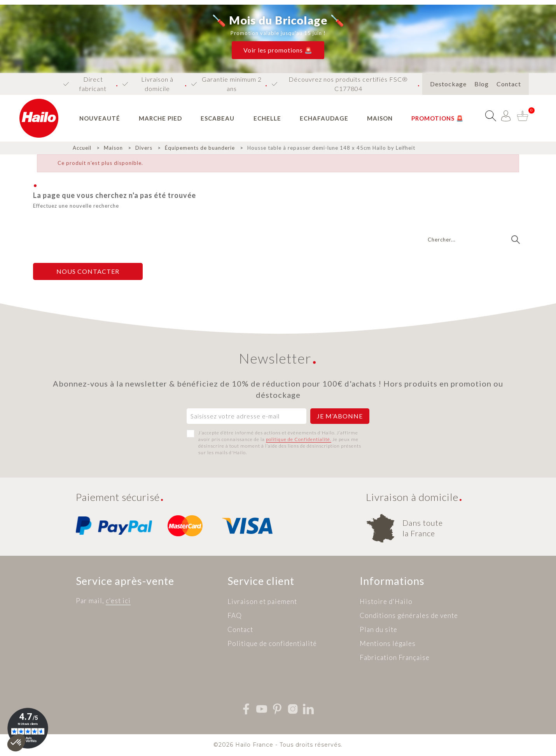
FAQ (235, 615)
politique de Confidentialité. (299, 439)
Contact (509, 84)
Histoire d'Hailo (386, 601)
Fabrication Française (395, 657)
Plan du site (379, 629)
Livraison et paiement (262, 601)
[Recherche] (473, 240)
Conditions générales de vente (409, 615)
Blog (482, 84)
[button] (278, 50)
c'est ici (118, 601)
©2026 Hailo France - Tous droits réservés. (278, 745)
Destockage (448, 84)
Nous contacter (88, 271)
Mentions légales (388, 643)
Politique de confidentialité (272, 643)
